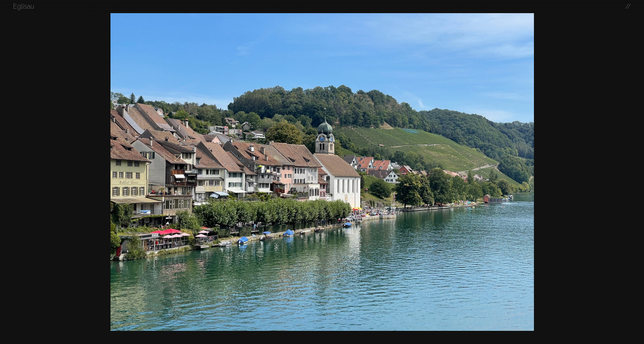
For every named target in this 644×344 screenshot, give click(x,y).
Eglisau (24, 6)
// (628, 6)
